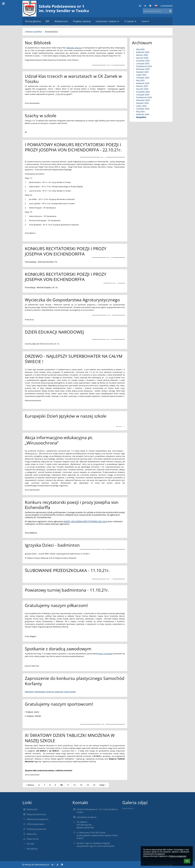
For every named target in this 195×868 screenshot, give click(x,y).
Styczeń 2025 (142, 89)
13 (81, 785)
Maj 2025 (140, 80)
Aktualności (32, 849)
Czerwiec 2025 (143, 78)
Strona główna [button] (33, 21)
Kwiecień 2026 (143, 52)
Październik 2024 (144, 97)
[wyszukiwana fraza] (158, 11)
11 (68, 785)
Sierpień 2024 (142, 103)
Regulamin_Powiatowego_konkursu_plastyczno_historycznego (50, 692)
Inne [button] (146, 21)
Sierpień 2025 (142, 72)
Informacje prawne (36, 824)
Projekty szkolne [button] (82, 21)
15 (94, 785)
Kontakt (31, 844)
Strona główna (33, 32)
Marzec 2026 (142, 55)
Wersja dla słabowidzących (36, 865)
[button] (156, 6)
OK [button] (187, 861)
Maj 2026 (140, 49)
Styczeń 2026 (142, 58)
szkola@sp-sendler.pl (86, 817)
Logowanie (166, 6)
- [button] (145, 6)
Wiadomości (52, 32)
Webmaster (32, 809)
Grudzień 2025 (143, 61)
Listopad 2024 (143, 95)
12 (74, 785)
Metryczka (32, 834)
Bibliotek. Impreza (74, 48)
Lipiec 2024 (141, 106)
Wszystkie (141, 117)
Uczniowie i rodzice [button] (108, 21)
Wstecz (29, 785)
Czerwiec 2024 (143, 109)
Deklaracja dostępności (38, 819)
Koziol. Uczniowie (105, 654)
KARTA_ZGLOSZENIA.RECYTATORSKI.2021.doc (85, 521)
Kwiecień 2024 (143, 114)
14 (88, 785)
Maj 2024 (140, 112)
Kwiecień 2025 (143, 83)
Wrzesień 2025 (143, 69)
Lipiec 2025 (141, 75)
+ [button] (140, 6)
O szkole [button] (131, 21)
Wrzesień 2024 (143, 100)
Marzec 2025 (142, 86)
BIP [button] (48, 21)
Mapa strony (33, 839)
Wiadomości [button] (61, 21)
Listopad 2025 (143, 63)
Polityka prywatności (36, 829)
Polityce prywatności (178, 856)
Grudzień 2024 (143, 92)
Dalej (103, 785)
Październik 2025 (144, 66)
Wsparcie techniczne (36, 814)
